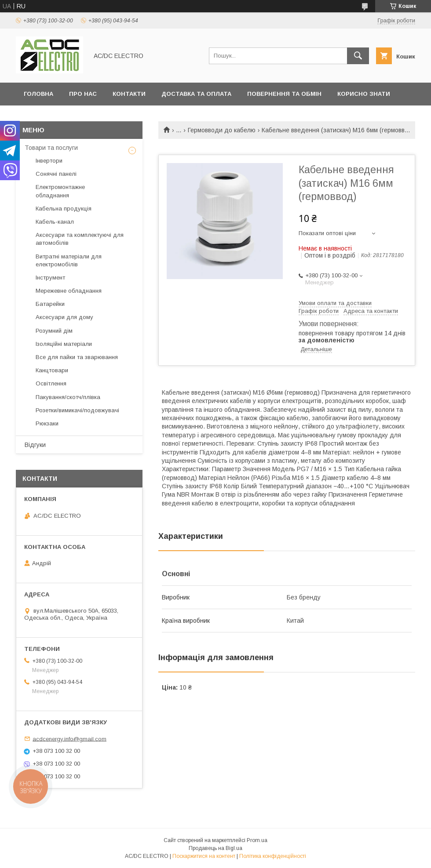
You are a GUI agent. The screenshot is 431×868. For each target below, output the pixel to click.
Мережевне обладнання (69, 291)
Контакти (129, 94)
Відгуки (35, 445)
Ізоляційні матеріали (64, 344)
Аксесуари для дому (64, 317)
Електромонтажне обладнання (60, 191)
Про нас (83, 94)
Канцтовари (52, 370)
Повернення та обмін (284, 94)
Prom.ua (257, 840)
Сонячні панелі (56, 174)
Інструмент (50, 278)
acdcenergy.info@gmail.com (69, 739)
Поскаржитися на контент (204, 856)
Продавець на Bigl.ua (215, 848)
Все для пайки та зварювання (77, 357)
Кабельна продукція (64, 209)
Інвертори (49, 161)
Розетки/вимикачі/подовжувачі (77, 410)
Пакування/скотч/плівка (68, 397)
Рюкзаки (47, 423)
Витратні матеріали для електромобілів (69, 260)
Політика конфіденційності (273, 856)
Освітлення (51, 383)
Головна (38, 94)
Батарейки (50, 304)
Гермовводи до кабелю (222, 130)
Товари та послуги (51, 148)
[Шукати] (358, 56)
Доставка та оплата (196, 94)
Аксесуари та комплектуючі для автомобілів (80, 239)
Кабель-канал (55, 222)
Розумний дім (54, 331)
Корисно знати (364, 94)
